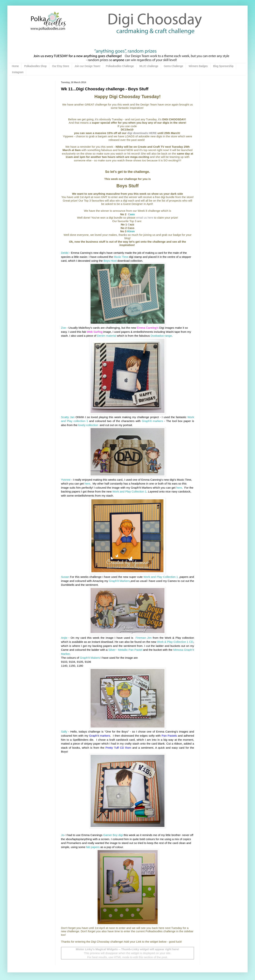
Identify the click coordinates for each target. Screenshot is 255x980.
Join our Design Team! (87, 66)
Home (15, 66)
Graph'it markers (152, 421)
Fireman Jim (143, 638)
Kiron (131, 231)
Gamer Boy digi (113, 835)
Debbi (65, 253)
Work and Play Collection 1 (129, 491)
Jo (62, 835)
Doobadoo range (161, 336)
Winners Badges (198, 66)
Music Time (121, 257)
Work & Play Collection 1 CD (175, 642)
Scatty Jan (68, 417)
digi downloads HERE (142, 133)
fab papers (93, 847)
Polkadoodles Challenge (120, 66)
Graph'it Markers (119, 581)
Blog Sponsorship (223, 66)
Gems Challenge (174, 66)
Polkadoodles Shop (35, 66)
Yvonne (66, 480)
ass (131, 214)
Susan (65, 577)
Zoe (63, 328)
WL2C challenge (149, 66)
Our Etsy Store (61, 66)
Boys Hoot (110, 261)
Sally (64, 732)
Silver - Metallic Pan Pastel (125, 650)
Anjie (64, 638)
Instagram (18, 72)
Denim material (107, 336)
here (87, 484)
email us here (145, 218)
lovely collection (89, 425)
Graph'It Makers (90, 658)
